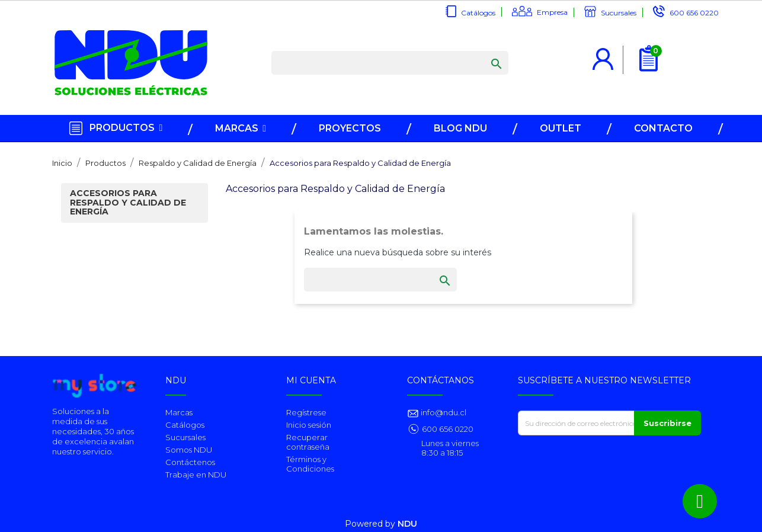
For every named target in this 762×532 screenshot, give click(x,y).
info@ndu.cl (443, 412)
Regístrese (306, 412)
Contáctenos (190, 462)
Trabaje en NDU (196, 475)
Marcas (179, 412)
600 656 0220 (694, 13)
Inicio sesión (309, 425)
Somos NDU (189, 450)
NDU (407, 524)
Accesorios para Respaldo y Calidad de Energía (128, 203)
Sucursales (619, 13)
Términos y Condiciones (310, 464)
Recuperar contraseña (308, 442)
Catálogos (478, 13)
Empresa (552, 12)
